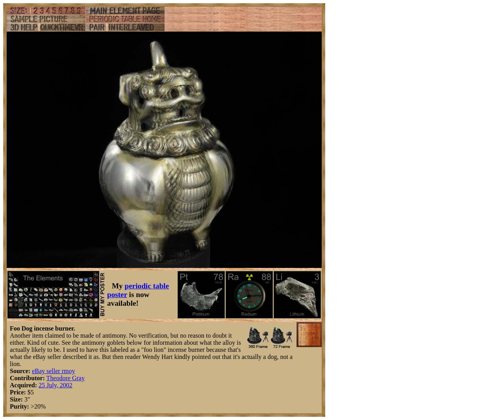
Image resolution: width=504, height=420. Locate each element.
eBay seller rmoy (53, 371)
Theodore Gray (66, 378)
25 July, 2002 (56, 385)
